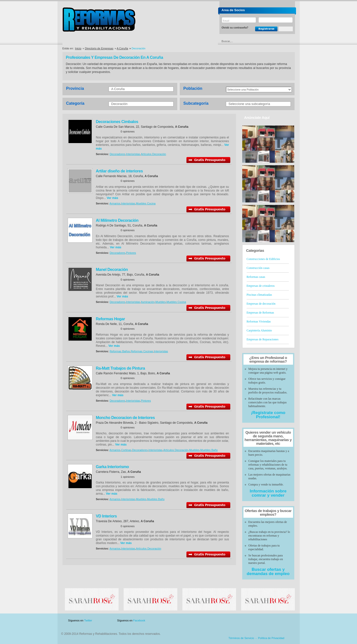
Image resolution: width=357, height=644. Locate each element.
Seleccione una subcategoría (249, 104)
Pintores (131, 253)
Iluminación (148, 302)
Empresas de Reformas (260, 313)
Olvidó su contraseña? (235, 28)
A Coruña (122, 48)
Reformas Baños (120, 351)
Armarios (115, 203)
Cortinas (126, 450)
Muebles (161, 302)
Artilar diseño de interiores (119, 171)
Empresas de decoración (261, 304)
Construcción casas (258, 268)
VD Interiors (106, 516)
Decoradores (117, 154)
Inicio (78, 48)
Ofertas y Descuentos (162, 41)
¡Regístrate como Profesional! (268, 415)
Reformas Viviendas (259, 322)
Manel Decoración (112, 270)
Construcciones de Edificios (263, 259)
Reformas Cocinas (142, 351)
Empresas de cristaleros (261, 286)
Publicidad (246, 621)
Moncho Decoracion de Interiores (125, 418)
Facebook (139, 620)
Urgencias (200, 41)
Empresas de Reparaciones (263, 339)
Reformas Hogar (110, 319)
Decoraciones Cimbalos (117, 122)
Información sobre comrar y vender (268, 493)
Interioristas (133, 154)
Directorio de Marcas (123, 41)
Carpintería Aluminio (259, 330)
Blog (288, 621)
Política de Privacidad (271, 638)
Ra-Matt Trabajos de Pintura (120, 368)
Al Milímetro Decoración (117, 220)
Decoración (119, 104)
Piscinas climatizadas (259, 295)
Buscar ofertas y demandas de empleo (268, 572)
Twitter (88, 620)
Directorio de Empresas (83, 41)
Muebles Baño (209, 450)
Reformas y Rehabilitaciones (99, 19)
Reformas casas (256, 277)
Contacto (269, 621)
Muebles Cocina (146, 203)
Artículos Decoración (153, 154)
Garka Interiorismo (112, 467)
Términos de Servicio (241, 638)
